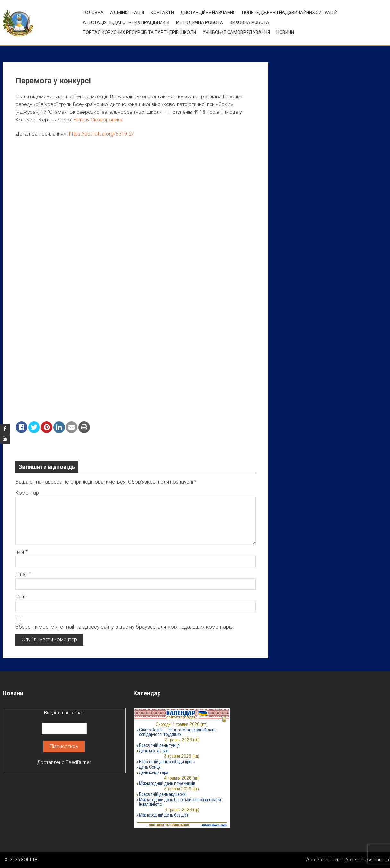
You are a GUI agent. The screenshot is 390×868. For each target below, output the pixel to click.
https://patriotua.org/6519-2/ (101, 134)
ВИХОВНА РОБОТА (249, 22)
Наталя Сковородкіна (98, 120)
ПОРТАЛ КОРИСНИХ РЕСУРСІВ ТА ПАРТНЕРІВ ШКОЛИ (139, 32)
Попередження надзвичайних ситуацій (290, 13)
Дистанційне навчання (208, 13)
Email (23, 574)
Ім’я (22, 552)
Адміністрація (127, 13)
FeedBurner (78, 762)
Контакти (162, 13)
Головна (93, 13)
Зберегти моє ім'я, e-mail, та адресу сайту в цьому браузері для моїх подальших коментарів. (125, 627)
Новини (285, 32)
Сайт (21, 597)
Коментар (27, 493)
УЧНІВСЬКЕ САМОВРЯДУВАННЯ (236, 32)
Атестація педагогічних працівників (126, 22)
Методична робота (199, 22)
